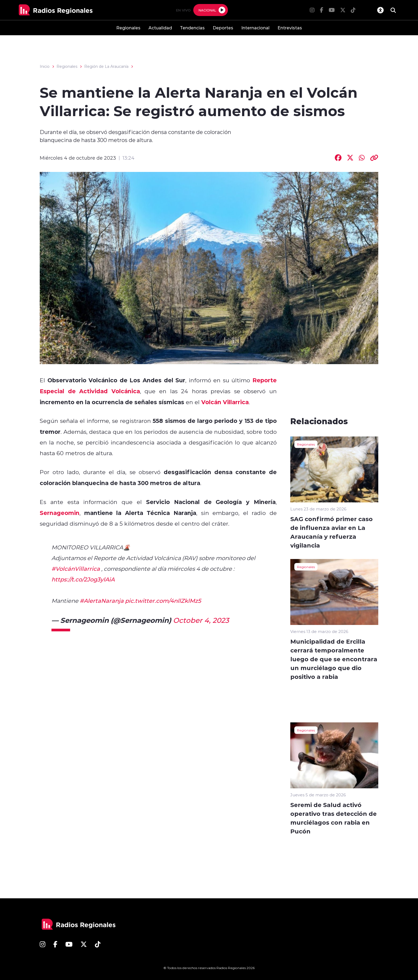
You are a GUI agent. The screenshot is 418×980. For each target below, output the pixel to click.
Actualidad (160, 28)
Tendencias (192, 28)
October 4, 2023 (201, 620)
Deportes (223, 28)
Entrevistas (290, 28)
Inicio (45, 66)
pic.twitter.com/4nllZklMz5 (163, 601)
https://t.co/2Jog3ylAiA (83, 579)
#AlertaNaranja (102, 601)
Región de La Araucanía (106, 66)
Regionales (128, 28)
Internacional (255, 28)
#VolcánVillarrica (76, 569)
